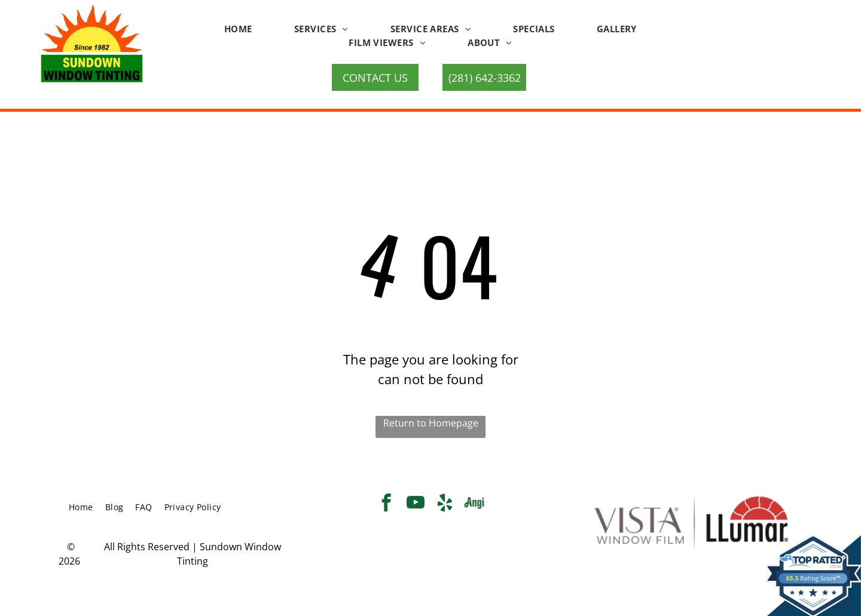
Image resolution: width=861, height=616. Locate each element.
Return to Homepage (431, 423)
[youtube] (416, 504)
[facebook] (387, 504)
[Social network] (474, 504)
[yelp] (445, 504)
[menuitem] (238, 29)
